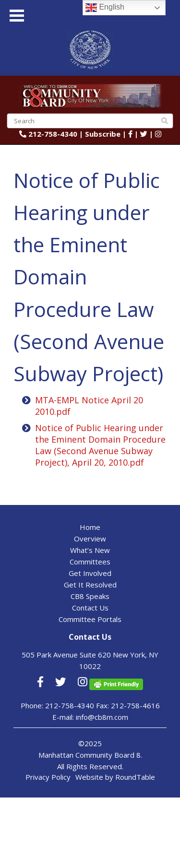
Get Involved (90, 573)
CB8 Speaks (90, 596)
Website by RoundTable (115, 777)
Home (90, 527)
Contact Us (90, 608)
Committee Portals (90, 619)
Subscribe (103, 134)
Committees (90, 562)
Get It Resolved (90, 585)
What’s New (90, 550)
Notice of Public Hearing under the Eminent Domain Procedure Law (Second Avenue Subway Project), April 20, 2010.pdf (100, 445)
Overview (90, 539)
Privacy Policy (48, 777)
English (105, 8)
